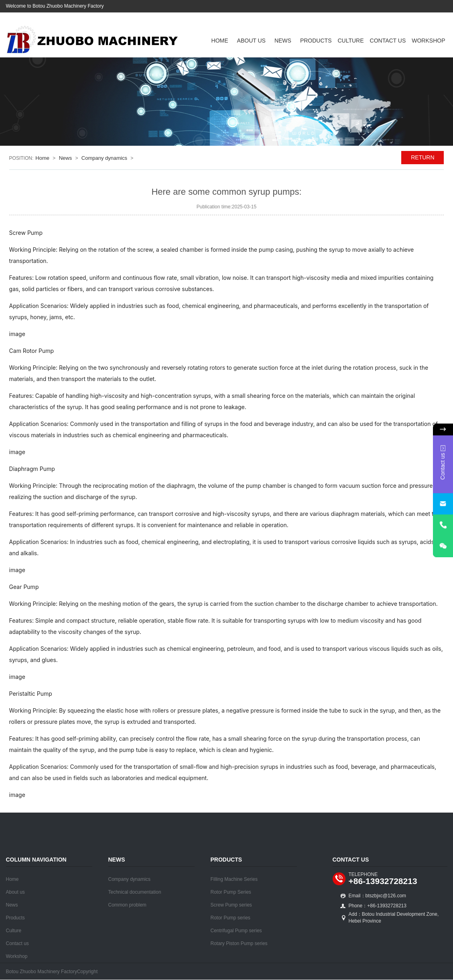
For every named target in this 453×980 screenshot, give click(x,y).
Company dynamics (104, 158)
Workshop (428, 41)
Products (316, 41)
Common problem (127, 905)
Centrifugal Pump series (236, 931)
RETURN (423, 157)
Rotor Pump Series (231, 892)
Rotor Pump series (231, 918)
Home (220, 41)
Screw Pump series (231, 905)
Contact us (388, 41)
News (283, 41)
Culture (350, 41)
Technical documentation (135, 892)
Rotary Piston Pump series (239, 943)
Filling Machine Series (234, 879)
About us (251, 41)
